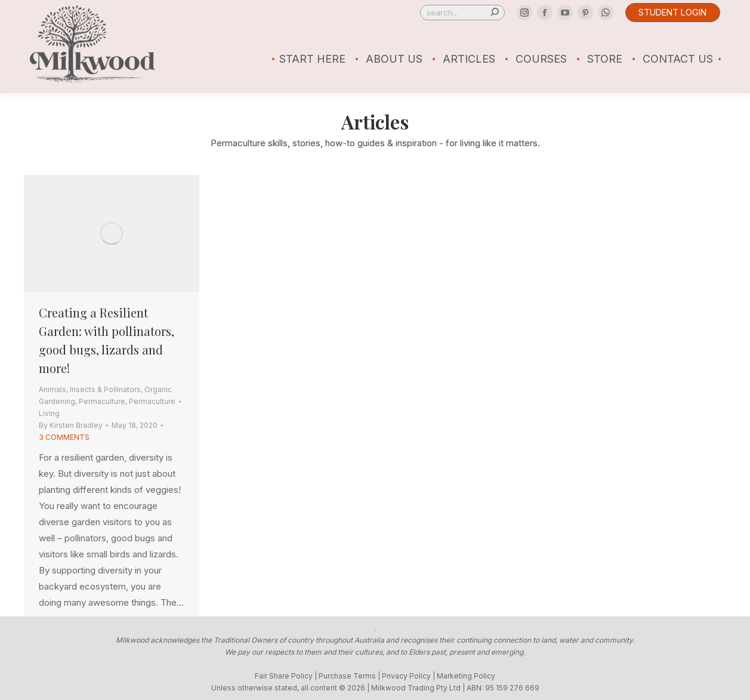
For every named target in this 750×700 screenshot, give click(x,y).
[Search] (462, 13)
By (71, 425)
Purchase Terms (347, 676)
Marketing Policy (466, 676)
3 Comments (64, 437)
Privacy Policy (406, 676)
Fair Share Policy (284, 676)
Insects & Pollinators (105, 389)
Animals (53, 389)
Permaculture (102, 401)
